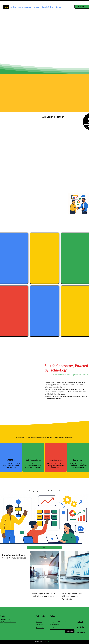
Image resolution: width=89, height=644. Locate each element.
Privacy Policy (40, 628)
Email (51, 628)
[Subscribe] (70, 631)
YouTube (81, 627)
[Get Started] (82, 7)
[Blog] (44, 547)
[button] (13, 7)
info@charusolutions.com (8, 622)
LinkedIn (80, 622)
